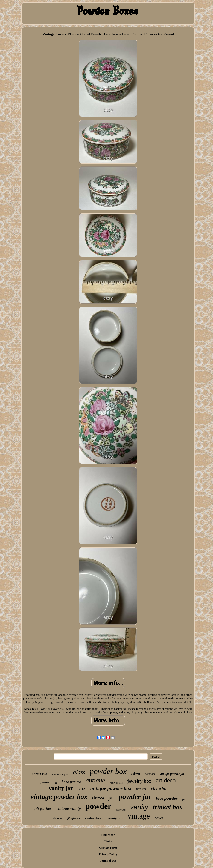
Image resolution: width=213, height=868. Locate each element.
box (82, 788)
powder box (108, 771)
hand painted (72, 782)
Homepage (108, 835)
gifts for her (73, 819)
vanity (139, 807)
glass (79, 772)
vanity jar (61, 788)
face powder (167, 798)
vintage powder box (59, 797)
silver (136, 773)
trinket (141, 789)
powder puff (49, 782)
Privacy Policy (108, 854)
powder (98, 806)
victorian (159, 789)
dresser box (39, 774)
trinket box (168, 807)
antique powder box (111, 788)
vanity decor (94, 818)
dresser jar (103, 798)
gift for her (43, 808)
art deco (166, 780)
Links (108, 841)
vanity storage (116, 783)
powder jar (135, 796)
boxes (159, 818)
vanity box (115, 818)
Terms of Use (108, 861)
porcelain (121, 810)
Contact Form (108, 848)
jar (184, 799)
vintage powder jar (172, 774)
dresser (58, 818)
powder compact (60, 774)
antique (95, 780)
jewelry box (139, 781)
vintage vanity (68, 808)
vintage (139, 816)
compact (150, 774)
